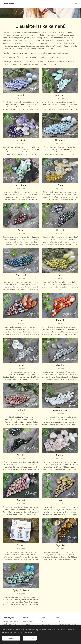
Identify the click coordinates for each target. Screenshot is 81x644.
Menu (76, 4)
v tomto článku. (53, 57)
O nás (41, 622)
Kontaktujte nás (45, 624)
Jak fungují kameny (17, 53)
